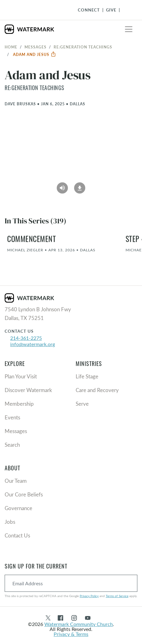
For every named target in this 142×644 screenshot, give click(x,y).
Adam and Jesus (35, 54)
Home (11, 47)
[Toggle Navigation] (127, 10)
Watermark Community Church (79, 624)
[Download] (80, 186)
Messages (35, 47)
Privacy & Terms (71, 634)
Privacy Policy (89, 596)
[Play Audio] (62, 186)
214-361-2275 (26, 338)
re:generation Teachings (83, 47)
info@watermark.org (33, 344)
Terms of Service (117, 596)
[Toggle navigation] (129, 29)
